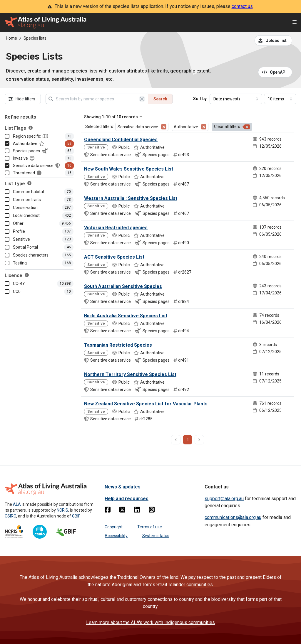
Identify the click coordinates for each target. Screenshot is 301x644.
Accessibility (116, 536)
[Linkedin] (137, 511)
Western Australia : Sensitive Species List (131, 198)
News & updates (123, 487)
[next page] (199, 440)
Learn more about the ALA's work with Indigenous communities (150, 622)
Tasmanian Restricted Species (118, 345)
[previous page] (176, 440)
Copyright (114, 527)
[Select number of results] (280, 99)
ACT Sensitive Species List (114, 257)
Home (11, 38)
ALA (17, 504)
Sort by (200, 99)
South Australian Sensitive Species (123, 286)
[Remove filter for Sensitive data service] (164, 127)
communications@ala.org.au (233, 517)
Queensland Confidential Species (121, 140)
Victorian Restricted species (116, 228)
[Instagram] (152, 511)
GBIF (76, 516)
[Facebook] (108, 511)
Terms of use (150, 527)
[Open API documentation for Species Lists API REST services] (275, 72)
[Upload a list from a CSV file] (273, 41)
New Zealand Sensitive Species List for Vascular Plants (146, 404)
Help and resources (127, 499)
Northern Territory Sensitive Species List (130, 374)
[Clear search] (142, 99)
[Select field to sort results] (236, 99)
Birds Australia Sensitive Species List (126, 316)
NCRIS (62, 510)
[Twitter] (122, 511)
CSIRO (10, 516)
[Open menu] (295, 23)
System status (156, 536)
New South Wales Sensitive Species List (129, 169)
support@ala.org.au (224, 499)
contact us (242, 6)
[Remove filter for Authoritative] (204, 127)
